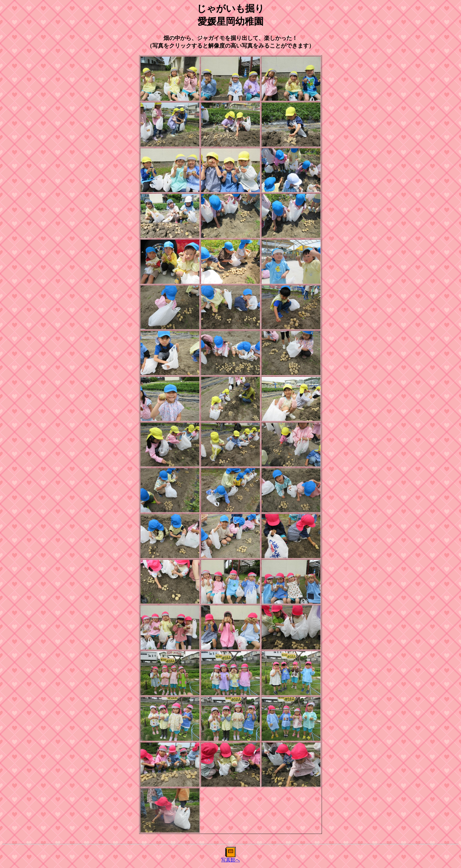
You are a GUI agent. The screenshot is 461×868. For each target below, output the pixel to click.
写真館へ (230, 860)
